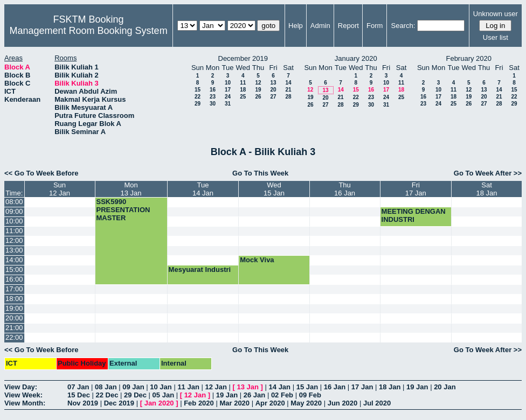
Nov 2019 (83, 403)
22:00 (14, 337)
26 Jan (254, 395)
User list (496, 37)
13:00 (14, 250)
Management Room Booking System (88, 31)
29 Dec (135, 395)
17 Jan (362, 387)
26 (258, 97)
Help (296, 26)
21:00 (14, 328)
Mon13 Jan (131, 189)
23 (213, 97)
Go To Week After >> (488, 173)
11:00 (14, 231)
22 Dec (107, 395)
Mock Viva (257, 260)
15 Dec (79, 395)
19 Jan (417, 387)
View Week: (23, 395)
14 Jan (280, 387)
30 (213, 104)
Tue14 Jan (203, 189)
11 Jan (188, 387)
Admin (320, 26)
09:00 (14, 211)
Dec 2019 (119, 403)
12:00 (14, 240)
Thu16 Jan (345, 189)
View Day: (21, 387)
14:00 (14, 260)
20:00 (14, 318)
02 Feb (282, 395)
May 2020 (306, 403)
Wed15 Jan (274, 189)
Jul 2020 (377, 403)
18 (243, 90)
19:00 (14, 308)
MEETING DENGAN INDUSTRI (414, 215)
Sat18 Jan (487, 189)
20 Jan (445, 387)
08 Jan (106, 387)
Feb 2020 (199, 403)
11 (243, 83)
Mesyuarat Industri (200, 269)
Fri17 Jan (416, 189)
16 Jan (335, 387)
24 (228, 97)
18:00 (14, 299)
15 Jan (307, 387)
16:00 (14, 279)
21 (288, 90)
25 (243, 97)
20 (273, 90)
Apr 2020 (270, 403)
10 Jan (161, 387)
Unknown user (496, 14)
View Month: (25, 403)
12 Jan (216, 387)
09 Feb (310, 395)
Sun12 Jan (60, 189)
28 (288, 97)
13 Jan (248, 387)
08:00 (14, 202)
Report (348, 26)
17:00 (14, 289)
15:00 (14, 269)
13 (273, 83)
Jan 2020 (159, 403)
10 (228, 83)
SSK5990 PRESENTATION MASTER (123, 210)
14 (288, 83)
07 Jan (78, 387)
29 (198, 104)
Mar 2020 (234, 403)
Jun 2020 (343, 403)
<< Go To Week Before (41, 173)
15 (198, 90)
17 (228, 90)
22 (198, 97)
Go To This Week (260, 173)
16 (213, 90)
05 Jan (163, 395)
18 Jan (390, 387)
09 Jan (133, 387)
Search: (403, 26)
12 (258, 83)
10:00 (14, 221)
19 (258, 90)
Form (375, 26)
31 (228, 104)
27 (273, 97)
